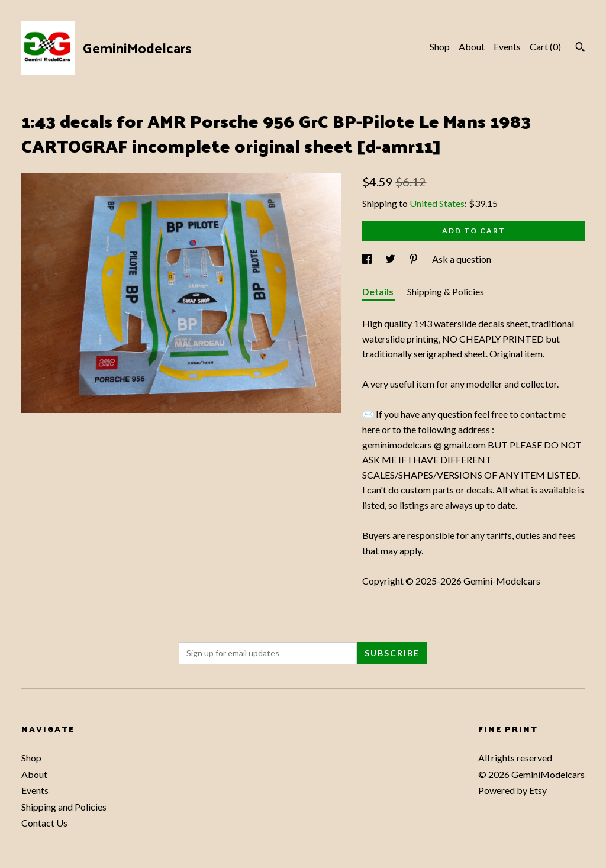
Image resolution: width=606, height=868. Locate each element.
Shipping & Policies (446, 291)
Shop (440, 46)
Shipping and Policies (64, 807)
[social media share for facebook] (368, 259)
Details (379, 291)
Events (507, 46)
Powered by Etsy (512, 790)
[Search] (580, 49)
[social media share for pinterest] (415, 259)
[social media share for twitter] (391, 259)
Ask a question (462, 259)
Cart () (545, 46)
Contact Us (44, 823)
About (472, 46)
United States (437, 203)
